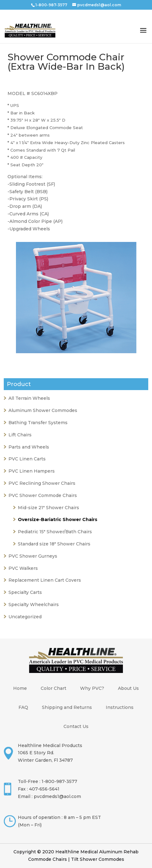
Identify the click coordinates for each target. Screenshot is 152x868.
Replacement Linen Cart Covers (45, 580)
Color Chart (53, 688)
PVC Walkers (23, 568)
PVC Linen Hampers (32, 471)
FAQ (23, 707)
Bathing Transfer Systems (38, 423)
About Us (128, 688)
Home (20, 688)
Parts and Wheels (29, 447)
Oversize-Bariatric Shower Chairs (58, 519)
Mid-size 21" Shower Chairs (48, 508)
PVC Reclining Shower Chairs (42, 483)
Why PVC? (92, 688)
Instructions (120, 707)
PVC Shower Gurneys (33, 556)
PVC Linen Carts (27, 459)
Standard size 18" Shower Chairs (54, 544)
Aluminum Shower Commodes (43, 410)
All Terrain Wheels (29, 398)
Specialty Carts (25, 592)
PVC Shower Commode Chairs (43, 495)
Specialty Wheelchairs (34, 605)
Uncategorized (25, 617)
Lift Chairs (20, 435)
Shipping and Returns (67, 707)
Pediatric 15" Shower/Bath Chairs (55, 532)
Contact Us (76, 726)
